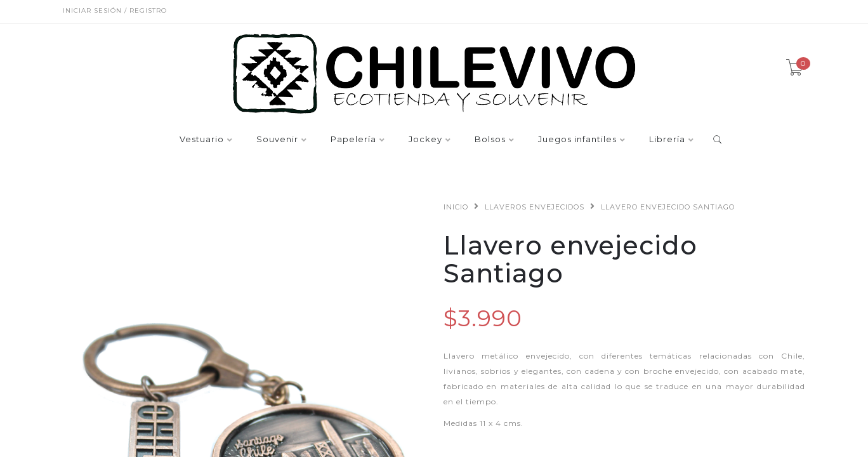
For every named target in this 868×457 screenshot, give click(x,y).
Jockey (425, 140)
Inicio (456, 207)
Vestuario (202, 140)
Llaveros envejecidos (535, 207)
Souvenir (277, 140)
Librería (667, 140)
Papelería (353, 140)
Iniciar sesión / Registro (115, 10)
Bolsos (490, 140)
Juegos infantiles (577, 140)
